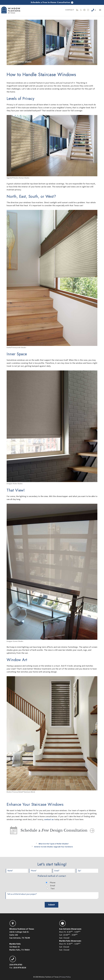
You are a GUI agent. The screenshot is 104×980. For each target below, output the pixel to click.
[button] (100, 10)
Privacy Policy (65, 976)
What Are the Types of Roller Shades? (54, 844)
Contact (70, 10)
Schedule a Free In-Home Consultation (52, 2)
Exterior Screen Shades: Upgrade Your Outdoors (54, 846)
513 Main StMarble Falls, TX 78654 (19, 946)
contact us (49, 819)
